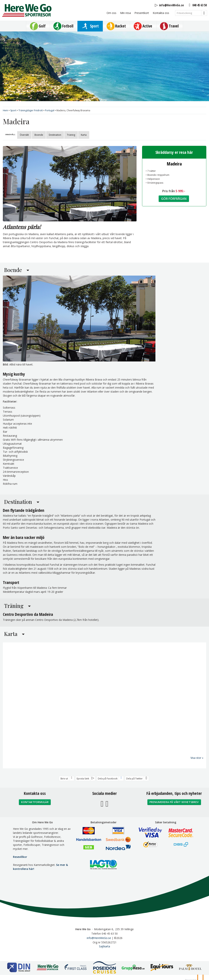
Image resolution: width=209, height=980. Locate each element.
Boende (39, 135)
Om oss (111, 13)
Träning (71, 135)
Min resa (125, 13)
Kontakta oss (161, 13)
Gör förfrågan (174, 199)
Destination (55, 135)
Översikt (24, 135)
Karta (84, 135)
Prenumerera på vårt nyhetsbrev (174, 802)
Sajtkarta (104, 946)
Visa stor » (197, 758)
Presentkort (142, 13)
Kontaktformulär (35, 802)
